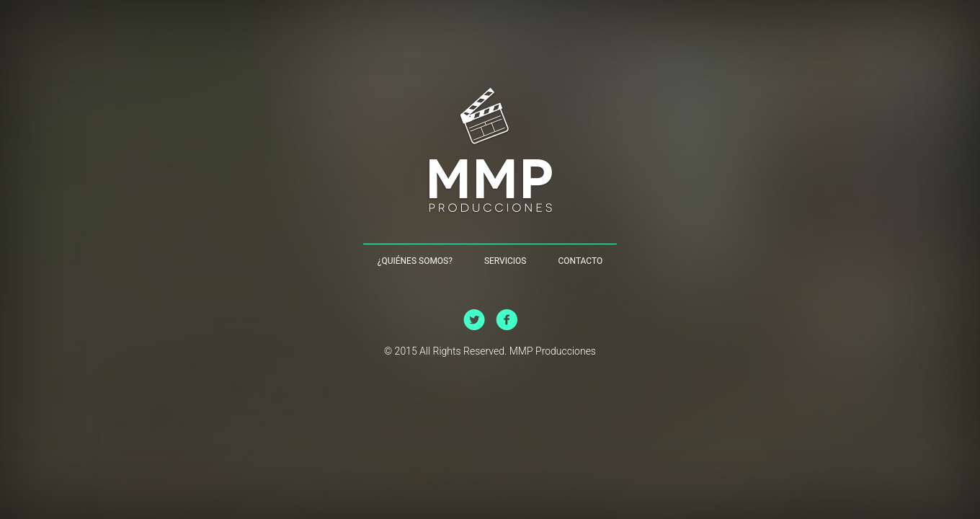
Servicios (505, 261)
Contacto (580, 261)
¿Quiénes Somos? (415, 261)
